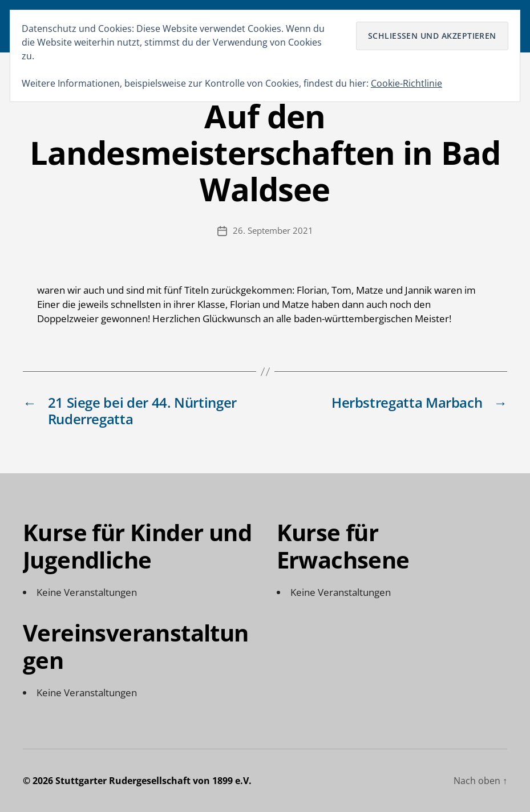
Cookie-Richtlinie (406, 83)
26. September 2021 (273, 230)
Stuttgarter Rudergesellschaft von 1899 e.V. (153, 781)
